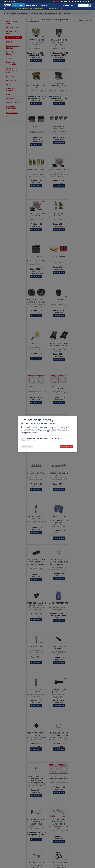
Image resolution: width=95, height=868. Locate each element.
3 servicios (32, 441)
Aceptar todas (66, 447)
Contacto (45, 5)
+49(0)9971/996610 (10, 1)
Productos (19, 5)
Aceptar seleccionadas (27, 447)
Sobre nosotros (32, 5)
